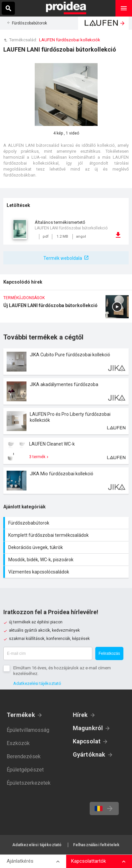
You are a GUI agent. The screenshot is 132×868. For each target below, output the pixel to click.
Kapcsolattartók (88, 861)
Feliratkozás (109, 653)
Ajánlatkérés (20, 861)
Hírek (80, 715)
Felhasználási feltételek (96, 845)
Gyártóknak (89, 754)
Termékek (21, 715)
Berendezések (24, 756)
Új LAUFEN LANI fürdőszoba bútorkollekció (66, 309)
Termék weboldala (63, 258)
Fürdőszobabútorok (29, 23)
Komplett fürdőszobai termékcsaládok (67, 535)
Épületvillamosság (28, 730)
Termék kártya (66, 362)
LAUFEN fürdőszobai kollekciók (70, 40)
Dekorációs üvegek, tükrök (67, 547)
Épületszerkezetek (29, 783)
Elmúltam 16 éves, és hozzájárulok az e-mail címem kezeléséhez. (62, 671)
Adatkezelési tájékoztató (37, 683)
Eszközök (18, 743)
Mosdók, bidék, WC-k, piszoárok (67, 560)
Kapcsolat (87, 741)
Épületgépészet (25, 770)
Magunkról (88, 728)
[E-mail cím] (48, 653)
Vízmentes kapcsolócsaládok (67, 572)
